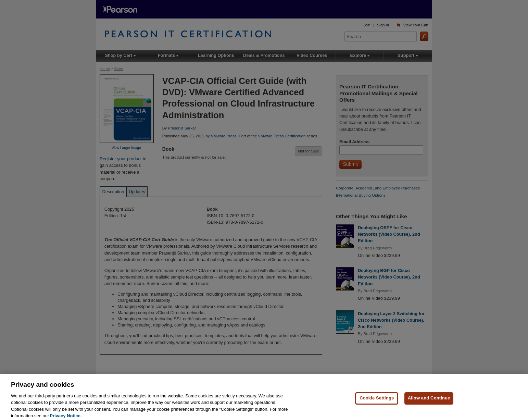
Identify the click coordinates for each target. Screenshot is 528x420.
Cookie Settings (377, 402)
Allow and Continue (429, 402)
